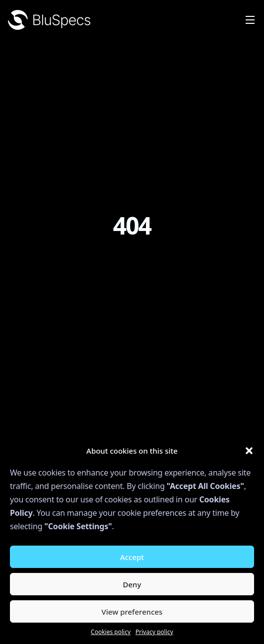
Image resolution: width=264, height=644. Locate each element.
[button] (249, 451)
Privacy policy (154, 632)
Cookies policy (111, 632)
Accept (132, 557)
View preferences (132, 612)
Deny (132, 584)
